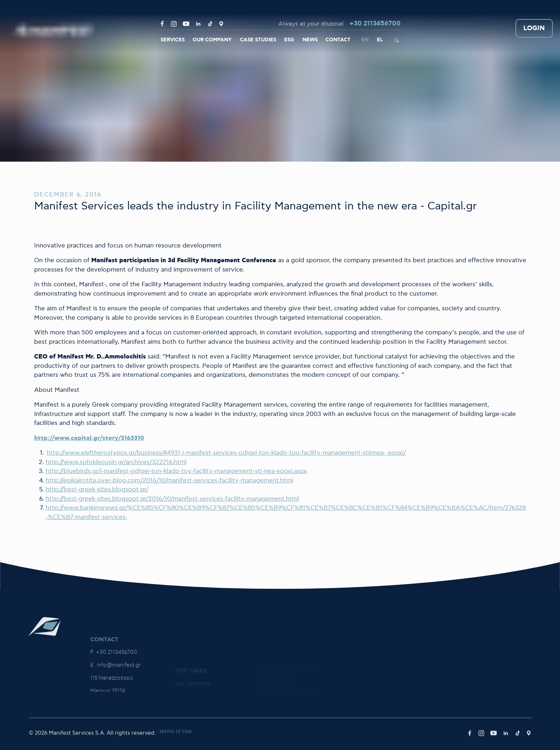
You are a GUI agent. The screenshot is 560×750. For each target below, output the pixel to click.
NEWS (310, 40)
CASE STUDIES (258, 40)
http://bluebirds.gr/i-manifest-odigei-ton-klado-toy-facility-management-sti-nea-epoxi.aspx (176, 471)
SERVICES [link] (173, 40)
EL (380, 40)
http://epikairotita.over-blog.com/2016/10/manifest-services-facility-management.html (169, 481)
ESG (289, 40)
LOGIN (534, 29)
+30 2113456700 (375, 24)
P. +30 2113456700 (114, 690)
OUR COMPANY (212, 40)
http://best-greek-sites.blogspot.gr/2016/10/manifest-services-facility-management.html (172, 499)
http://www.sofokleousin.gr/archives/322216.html (116, 462)
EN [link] (365, 40)
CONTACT (338, 40)
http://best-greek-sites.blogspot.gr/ (97, 490)
